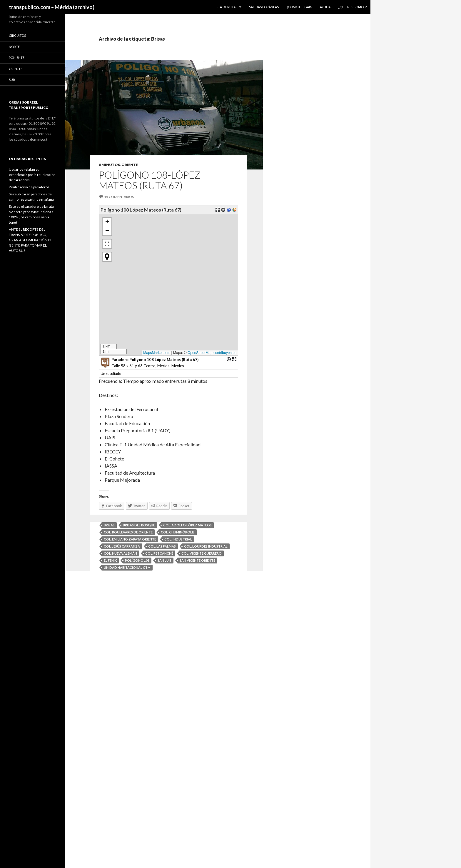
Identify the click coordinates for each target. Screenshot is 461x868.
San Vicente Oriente (197, 560)
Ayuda (325, 7)
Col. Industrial (178, 539)
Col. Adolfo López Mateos (187, 525)
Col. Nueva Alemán (120, 553)
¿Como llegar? (299, 7)
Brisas (109, 525)
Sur (12, 80)
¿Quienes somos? (352, 7)
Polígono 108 (137, 560)
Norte (14, 47)
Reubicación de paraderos (29, 187)
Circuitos (17, 35)
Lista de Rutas (226, 7)
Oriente (130, 165)
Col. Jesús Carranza (122, 546)
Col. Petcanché (159, 553)
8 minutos (109, 165)
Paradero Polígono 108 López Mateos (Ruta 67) (155, 360)
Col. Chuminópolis (178, 532)
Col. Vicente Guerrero (202, 553)
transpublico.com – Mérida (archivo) (52, 7)
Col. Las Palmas (162, 546)
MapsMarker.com (158, 353)
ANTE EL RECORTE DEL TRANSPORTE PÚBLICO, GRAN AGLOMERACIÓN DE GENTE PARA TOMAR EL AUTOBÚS (31, 240)
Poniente (17, 58)
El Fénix (110, 560)
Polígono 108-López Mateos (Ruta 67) (150, 180)
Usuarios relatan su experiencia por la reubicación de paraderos (32, 175)
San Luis (164, 560)
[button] (119, 302)
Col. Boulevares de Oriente (128, 532)
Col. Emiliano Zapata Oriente (130, 539)
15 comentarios (119, 197)
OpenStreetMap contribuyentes (214, 353)
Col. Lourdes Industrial (206, 546)
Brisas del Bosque (139, 525)
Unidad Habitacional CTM (127, 567)
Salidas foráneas (264, 7)
